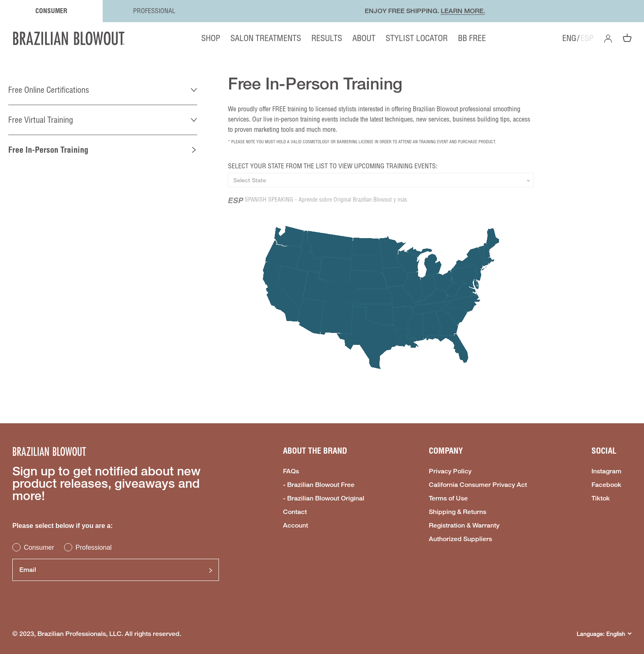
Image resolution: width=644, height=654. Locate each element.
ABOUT (364, 38)
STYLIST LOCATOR (417, 38)
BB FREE (472, 38)
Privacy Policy (450, 471)
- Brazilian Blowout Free (319, 485)
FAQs (291, 471)
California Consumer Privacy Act (478, 485)
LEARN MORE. (463, 11)
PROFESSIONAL (154, 11)
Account (296, 525)
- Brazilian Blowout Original (324, 498)
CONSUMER (51, 11)
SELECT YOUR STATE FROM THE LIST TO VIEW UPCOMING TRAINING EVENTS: (333, 166)
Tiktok (601, 498)
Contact (295, 512)
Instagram (606, 471)
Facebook (606, 485)
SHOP (211, 38)
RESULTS (327, 38)
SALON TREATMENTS (266, 38)
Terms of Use (448, 498)
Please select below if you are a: (63, 526)
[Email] (116, 570)
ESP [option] (587, 38)
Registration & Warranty (464, 525)
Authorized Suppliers (460, 539)
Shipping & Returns (458, 512)
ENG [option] (569, 38)
